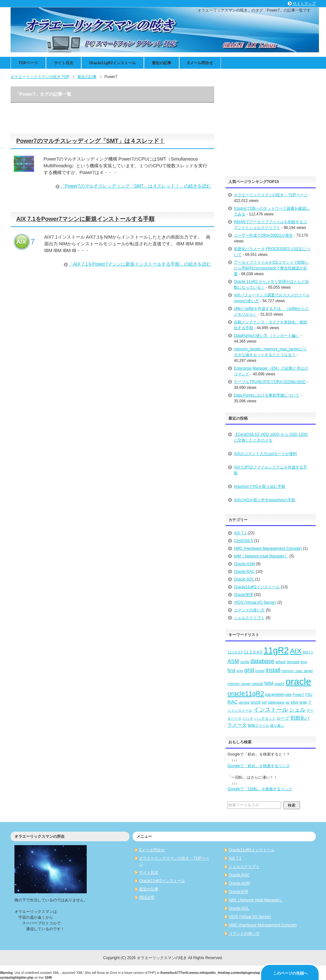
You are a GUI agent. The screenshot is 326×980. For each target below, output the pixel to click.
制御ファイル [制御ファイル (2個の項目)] (259, 725)
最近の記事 (162, 63)
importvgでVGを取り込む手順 (259, 486)
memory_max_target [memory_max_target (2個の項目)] (297, 671)
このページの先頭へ (290, 973)
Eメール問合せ (200, 63)
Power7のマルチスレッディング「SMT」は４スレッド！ (91, 141)
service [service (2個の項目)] (244, 702)
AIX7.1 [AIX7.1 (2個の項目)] (308, 652)
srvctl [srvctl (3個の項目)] (256, 702)
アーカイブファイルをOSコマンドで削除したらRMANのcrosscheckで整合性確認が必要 (271, 268)
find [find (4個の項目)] (231, 670)
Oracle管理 (243, 595)
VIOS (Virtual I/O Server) (255, 602)
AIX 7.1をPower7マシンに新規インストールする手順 (85, 219)
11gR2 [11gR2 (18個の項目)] (276, 651)
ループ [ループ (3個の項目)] (283, 718)
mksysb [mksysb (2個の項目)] (257, 684)
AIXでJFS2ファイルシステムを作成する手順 (270, 470)
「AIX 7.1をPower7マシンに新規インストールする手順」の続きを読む (140, 264)
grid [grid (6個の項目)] (249, 670)
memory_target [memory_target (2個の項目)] (239, 684)
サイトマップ (304, 4)
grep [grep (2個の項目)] (240, 671)
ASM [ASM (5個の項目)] (233, 661)
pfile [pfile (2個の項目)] (288, 695)
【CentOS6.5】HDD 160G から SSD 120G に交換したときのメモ (271, 437)
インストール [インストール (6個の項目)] (271, 710)
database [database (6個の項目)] (262, 661)
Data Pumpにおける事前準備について (267, 395)
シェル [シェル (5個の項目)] (297, 710)
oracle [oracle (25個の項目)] (298, 682)
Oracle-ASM (244, 564)
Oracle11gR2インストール (113, 63)
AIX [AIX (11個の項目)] (296, 651)
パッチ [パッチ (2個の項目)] (248, 718)
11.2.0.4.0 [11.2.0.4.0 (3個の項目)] (253, 652)
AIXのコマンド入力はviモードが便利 (265, 454)
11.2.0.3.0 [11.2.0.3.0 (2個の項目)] (235, 652)
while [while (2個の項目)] (303, 702)
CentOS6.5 (243, 541)
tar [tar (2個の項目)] (287, 702)
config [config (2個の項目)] (245, 662)
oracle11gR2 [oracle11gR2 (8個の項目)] (246, 694)
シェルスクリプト (249, 618)
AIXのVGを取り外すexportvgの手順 (264, 500)
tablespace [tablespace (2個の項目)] (276, 702)
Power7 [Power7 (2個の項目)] (298, 695)
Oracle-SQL (244, 579)
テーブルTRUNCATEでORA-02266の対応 (270, 382)
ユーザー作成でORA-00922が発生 (263, 235)
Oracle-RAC (244, 572)
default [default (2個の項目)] (280, 662)
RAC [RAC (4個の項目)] (233, 702)
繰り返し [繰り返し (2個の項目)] (277, 725)
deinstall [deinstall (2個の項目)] (293, 662)
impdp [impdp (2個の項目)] (260, 671)
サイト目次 (64, 63)
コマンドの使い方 (249, 610)
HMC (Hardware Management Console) (268, 548)
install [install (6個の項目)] (273, 670)
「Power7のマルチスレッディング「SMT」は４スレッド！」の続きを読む (136, 186)
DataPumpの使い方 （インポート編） (267, 336)
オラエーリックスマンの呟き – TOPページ (271, 195)
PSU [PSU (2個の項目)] (309, 695)
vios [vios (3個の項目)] (294, 702)
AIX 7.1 (240, 533)
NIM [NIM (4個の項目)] (269, 683)
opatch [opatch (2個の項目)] (279, 684)
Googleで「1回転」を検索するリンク (260, 789)
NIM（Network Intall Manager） (261, 556)
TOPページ (28, 63)
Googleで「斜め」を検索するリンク (259, 766)
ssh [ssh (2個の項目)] (264, 702)
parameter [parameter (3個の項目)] (275, 694)
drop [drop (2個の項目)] (304, 662)
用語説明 (147, 897)
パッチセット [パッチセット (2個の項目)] (265, 718)
